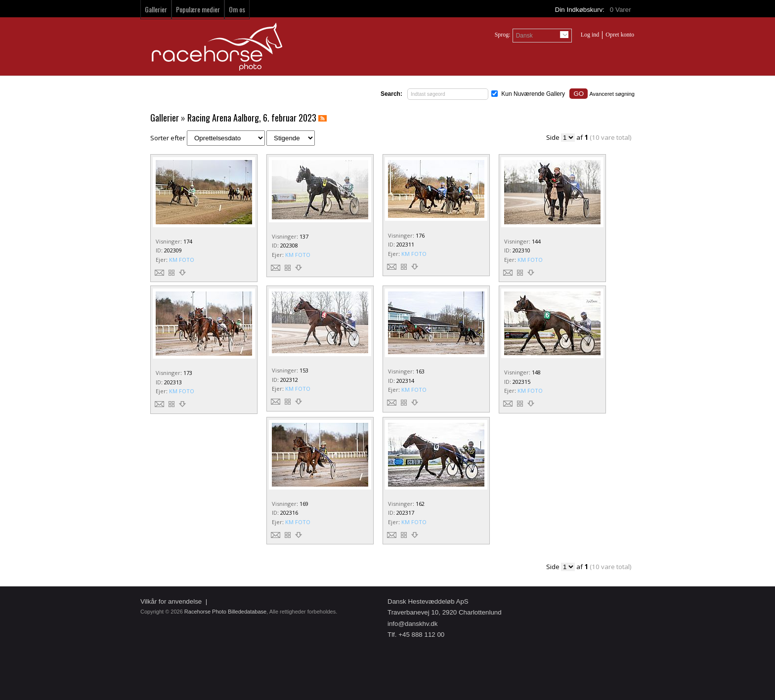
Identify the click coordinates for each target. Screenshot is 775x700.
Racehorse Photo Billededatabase (225, 612)
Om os (237, 9)
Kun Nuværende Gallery (533, 94)
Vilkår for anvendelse (171, 601)
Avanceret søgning (612, 94)
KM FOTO (182, 260)
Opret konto (620, 35)
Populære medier (198, 9)
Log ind (590, 35)
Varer (621, 10)
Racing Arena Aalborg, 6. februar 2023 (252, 118)
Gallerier (156, 9)
